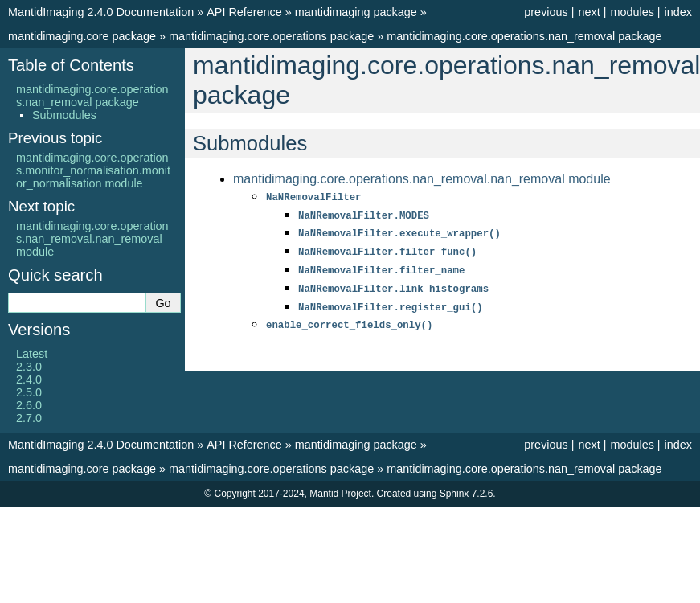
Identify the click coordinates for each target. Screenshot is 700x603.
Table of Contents (71, 65)
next (589, 12)
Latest (32, 354)
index (678, 12)
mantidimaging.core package (82, 36)
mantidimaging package (356, 12)
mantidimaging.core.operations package (271, 36)
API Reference (244, 12)
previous (546, 12)
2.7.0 (29, 418)
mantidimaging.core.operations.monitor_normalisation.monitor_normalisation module (93, 170)
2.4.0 (29, 379)
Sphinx (454, 494)
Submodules (64, 115)
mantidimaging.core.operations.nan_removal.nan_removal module (422, 179)
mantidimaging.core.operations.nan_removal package (524, 36)
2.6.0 (29, 405)
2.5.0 (29, 392)
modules (632, 12)
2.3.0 (29, 367)
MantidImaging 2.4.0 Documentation (101, 12)
